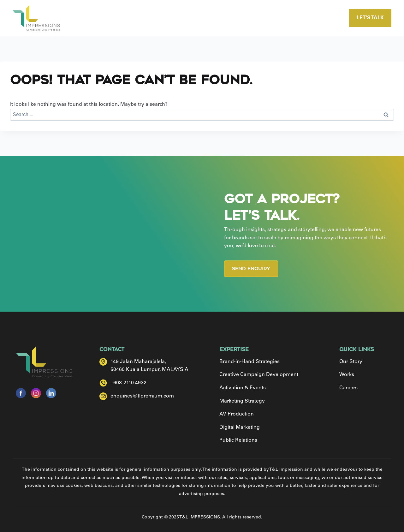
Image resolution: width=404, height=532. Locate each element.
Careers (285, 18)
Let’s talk (370, 18)
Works (245, 18)
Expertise (203, 18)
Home (116, 18)
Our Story (157, 18)
